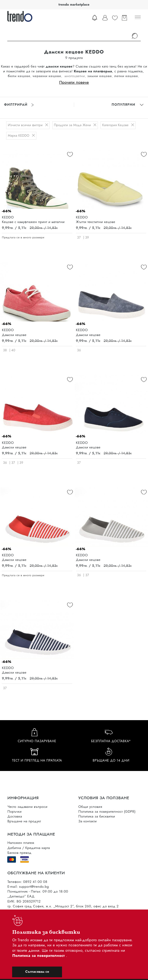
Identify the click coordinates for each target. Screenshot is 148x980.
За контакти (88, 821)
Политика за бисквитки (97, 816)
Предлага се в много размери (23, 237)
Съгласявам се (37, 972)
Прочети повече (74, 82)
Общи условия (90, 807)
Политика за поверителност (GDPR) (107, 811)
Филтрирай (19, 105)
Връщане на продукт (24, 821)
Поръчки (14, 811)
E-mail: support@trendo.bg (28, 887)
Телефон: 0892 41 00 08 (27, 882)
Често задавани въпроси (27, 807)
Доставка (15, 816)
